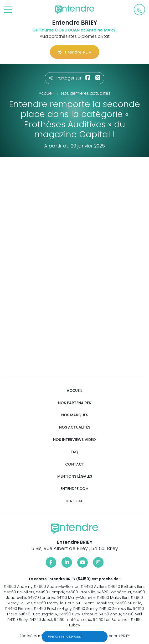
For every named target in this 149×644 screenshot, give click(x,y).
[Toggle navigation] (8, 10)
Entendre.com (74, 489)
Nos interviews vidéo (74, 440)
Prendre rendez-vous (65, 636)
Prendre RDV (75, 52)
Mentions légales (75, 476)
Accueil (74, 391)
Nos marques (75, 415)
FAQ (74, 452)
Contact (75, 464)
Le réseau (75, 501)
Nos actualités (75, 427)
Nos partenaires (74, 403)
